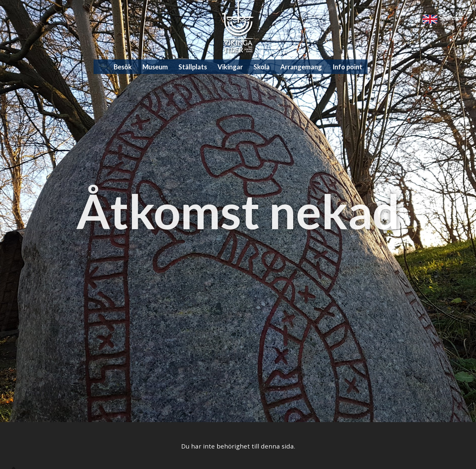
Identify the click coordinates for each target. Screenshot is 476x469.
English (430, 19)
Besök (123, 67)
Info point (347, 67)
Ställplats (193, 67)
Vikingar (230, 67)
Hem (104, 67)
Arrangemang (301, 67)
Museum (155, 67)
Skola (262, 67)
